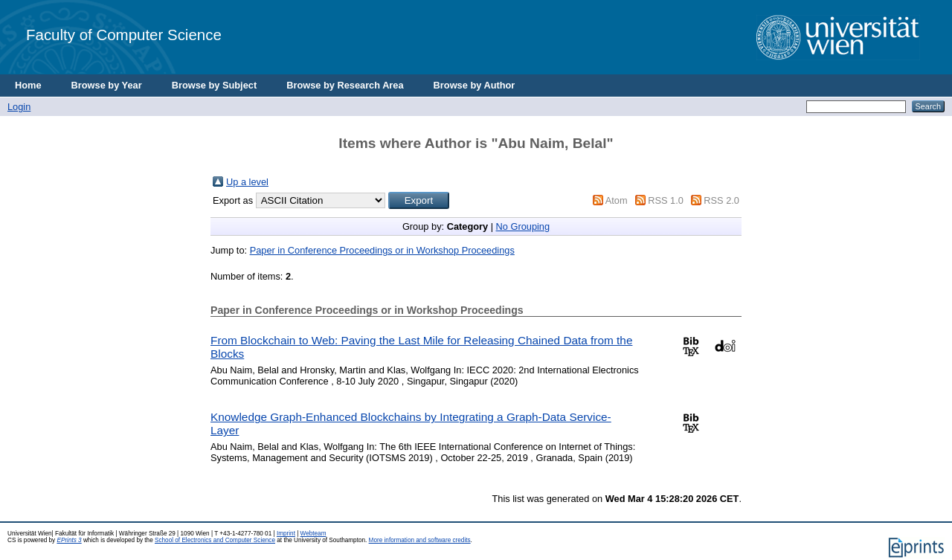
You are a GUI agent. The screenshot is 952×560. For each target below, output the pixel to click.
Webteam (313, 534)
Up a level (247, 182)
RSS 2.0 (721, 200)
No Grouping (523, 226)
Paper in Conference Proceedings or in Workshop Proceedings (382, 250)
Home (28, 85)
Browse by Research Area (345, 85)
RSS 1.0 (666, 200)
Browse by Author (475, 85)
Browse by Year (107, 85)
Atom (617, 200)
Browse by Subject (215, 85)
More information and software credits (420, 540)
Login (19, 107)
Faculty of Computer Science (124, 35)
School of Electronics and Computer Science (215, 540)
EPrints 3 (69, 540)
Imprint (286, 534)
